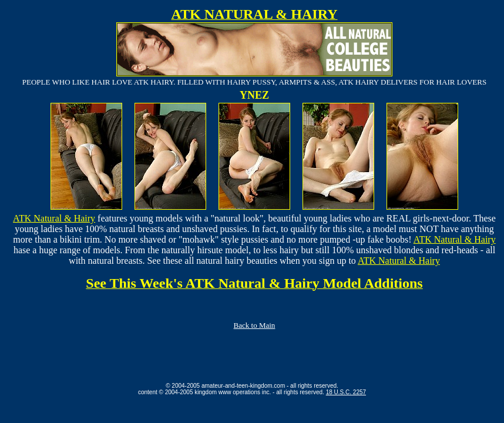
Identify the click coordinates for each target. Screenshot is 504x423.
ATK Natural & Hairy (54, 218)
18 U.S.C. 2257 (346, 392)
